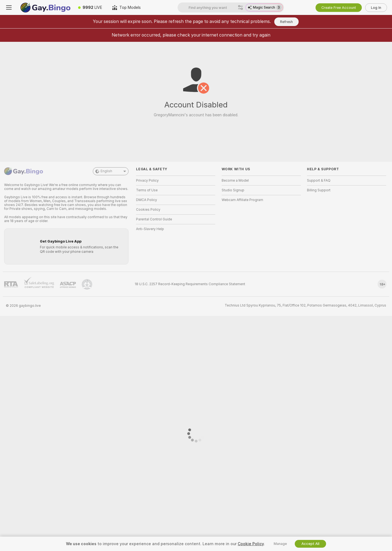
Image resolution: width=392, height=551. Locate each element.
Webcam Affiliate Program (242, 200)
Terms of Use (147, 190)
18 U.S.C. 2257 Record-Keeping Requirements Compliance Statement (190, 284)
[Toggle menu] (9, 7)
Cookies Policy (148, 210)
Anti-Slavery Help (150, 229)
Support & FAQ (319, 181)
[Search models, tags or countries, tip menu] (212, 7)
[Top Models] (126, 7)
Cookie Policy (251, 544)
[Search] (240, 7)
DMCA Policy (147, 200)
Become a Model (235, 181)
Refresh (286, 22)
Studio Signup (233, 190)
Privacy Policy (147, 181)
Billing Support (319, 190)
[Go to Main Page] (45, 7)
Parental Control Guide (154, 219)
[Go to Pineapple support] (87, 284)
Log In (376, 8)
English (111, 171)
